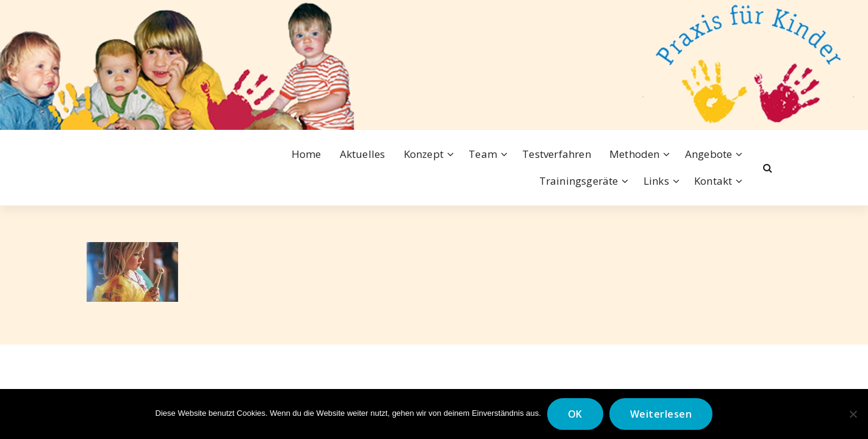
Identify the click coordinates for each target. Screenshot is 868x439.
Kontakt (713, 181)
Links (656, 181)
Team (483, 154)
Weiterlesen (661, 414)
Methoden (635, 154)
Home (307, 154)
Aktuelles (363, 154)
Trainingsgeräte (579, 181)
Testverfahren (557, 154)
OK (575, 414)
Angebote (709, 154)
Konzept (424, 154)
